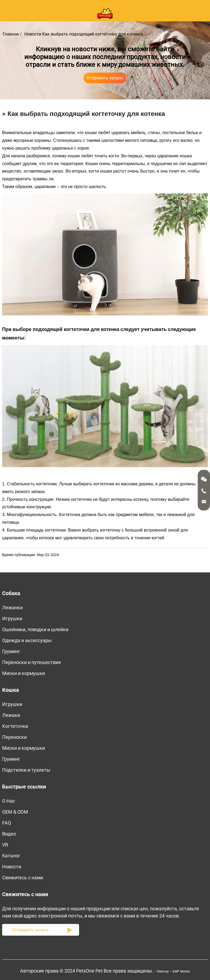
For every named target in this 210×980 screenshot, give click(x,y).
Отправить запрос (105, 78)
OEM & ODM (15, 812)
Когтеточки (15, 726)
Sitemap (163, 971)
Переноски (14, 737)
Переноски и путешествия (32, 662)
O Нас (9, 801)
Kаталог (11, 856)
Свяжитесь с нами (23, 878)
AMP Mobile (181, 971)
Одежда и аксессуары (27, 640)
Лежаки (11, 715)
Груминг (11, 651)
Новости (33, 34)
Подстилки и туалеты (26, 770)
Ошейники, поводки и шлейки (35, 629)
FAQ (7, 823)
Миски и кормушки (24, 673)
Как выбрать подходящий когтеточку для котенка (93, 34)
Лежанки (12, 608)
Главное (11, 34)
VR (5, 845)
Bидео (9, 834)
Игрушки (12, 618)
